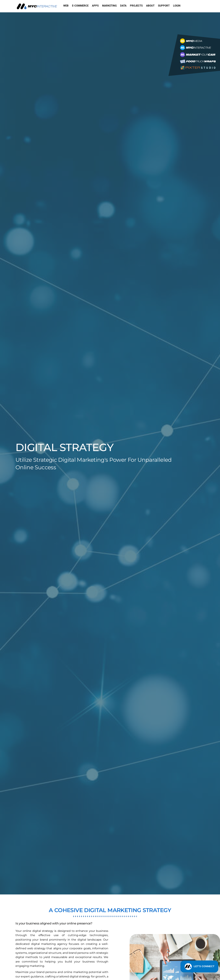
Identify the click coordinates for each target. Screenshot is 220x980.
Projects (136, 6)
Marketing (109, 6)
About (150, 6)
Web (66, 6)
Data (123, 6)
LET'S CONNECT (199, 968)
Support (164, 6)
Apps (95, 6)
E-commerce (80, 6)
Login (177, 6)
